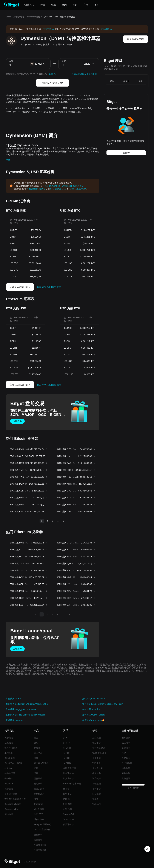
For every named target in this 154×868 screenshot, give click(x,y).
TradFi (37, 748)
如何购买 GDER (14, 699)
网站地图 (9, 814)
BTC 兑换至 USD (58, 189)
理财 (36, 773)
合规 (124, 753)
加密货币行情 (69, 768)
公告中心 (9, 768)
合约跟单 (38, 784)
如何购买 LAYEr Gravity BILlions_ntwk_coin (103, 704)
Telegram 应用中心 (43, 824)
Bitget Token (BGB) (14, 763)
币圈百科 (67, 799)
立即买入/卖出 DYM (52, 83)
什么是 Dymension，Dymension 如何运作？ (63, 186)
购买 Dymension (136, 39)
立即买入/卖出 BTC (20, 287)
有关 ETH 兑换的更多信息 (49, 385)
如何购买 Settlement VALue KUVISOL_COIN (27, 704)
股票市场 (38, 840)
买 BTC (67, 738)
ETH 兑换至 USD (78, 189)
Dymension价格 (34, 17)
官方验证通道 (99, 748)
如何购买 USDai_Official (94, 715)
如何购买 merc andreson (94, 699)
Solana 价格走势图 (72, 784)
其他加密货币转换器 (36, 189)
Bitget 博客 (10, 758)
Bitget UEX (10, 784)
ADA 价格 (68, 809)
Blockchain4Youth (13, 804)
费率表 (95, 799)
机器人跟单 (39, 789)
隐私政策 (126, 768)
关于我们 (9, 738)
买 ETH (67, 743)
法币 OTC (38, 814)
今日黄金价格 (40, 845)
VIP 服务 (96, 763)
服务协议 (126, 738)
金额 (11, 61)
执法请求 (126, 743)
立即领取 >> (107, 29)
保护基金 (9, 778)
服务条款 (126, 773)
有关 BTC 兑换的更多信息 (49, 287)
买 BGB (67, 758)
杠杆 (36, 768)
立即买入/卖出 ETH (20, 385)
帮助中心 (97, 743)
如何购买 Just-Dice (91, 709)
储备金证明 (10, 773)
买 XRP (67, 753)
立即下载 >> (49, 29)
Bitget (8, 17)
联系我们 (9, 743)
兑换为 (64, 61)
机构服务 (97, 773)
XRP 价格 (68, 804)
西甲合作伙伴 (11, 794)
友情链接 (9, 789)
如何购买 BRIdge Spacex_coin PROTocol (25, 715)
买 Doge (67, 748)
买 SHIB (67, 763)
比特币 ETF (69, 794)
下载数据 (97, 784)
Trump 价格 (69, 819)
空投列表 (38, 835)
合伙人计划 (98, 768)
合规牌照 (126, 758)
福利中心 (97, 789)
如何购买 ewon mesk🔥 (93, 720)
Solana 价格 (69, 814)
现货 (36, 738)
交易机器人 (39, 794)
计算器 (66, 789)
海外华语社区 (11, 748)
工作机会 (9, 753)
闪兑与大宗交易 (41, 763)
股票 (36, 758)
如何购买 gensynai (15, 720)
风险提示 (126, 778)
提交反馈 (97, 738)
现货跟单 (38, 778)
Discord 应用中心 (42, 830)
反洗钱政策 (127, 763)
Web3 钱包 (39, 809)
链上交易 (38, 753)
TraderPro (39, 804)
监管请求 (126, 748)
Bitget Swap (39, 819)
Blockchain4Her (12, 809)
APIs (36, 799)
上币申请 (97, 758)
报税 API (96, 804)
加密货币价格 (19, 17)
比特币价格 (68, 773)
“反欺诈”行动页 (99, 753)
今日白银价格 (40, 850)
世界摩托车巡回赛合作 (15, 799)
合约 (36, 743)
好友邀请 (97, 794)
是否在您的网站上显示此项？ (85, 74)
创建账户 (126, 153)
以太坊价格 (68, 778)
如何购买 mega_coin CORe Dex (21, 709)
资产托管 (97, 778)
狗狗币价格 (68, 824)
